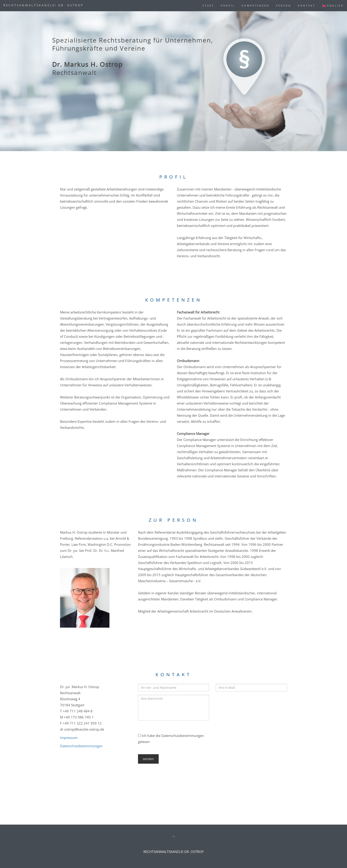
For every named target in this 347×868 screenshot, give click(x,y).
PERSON (284, 6)
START (208, 6)
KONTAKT (307, 6)
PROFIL (228, 6)
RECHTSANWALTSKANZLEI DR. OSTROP (43, 5)
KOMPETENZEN (255, 6)
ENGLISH (333, 6)
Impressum (69, 738)
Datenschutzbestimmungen (81, 746)
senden (148, 759)
